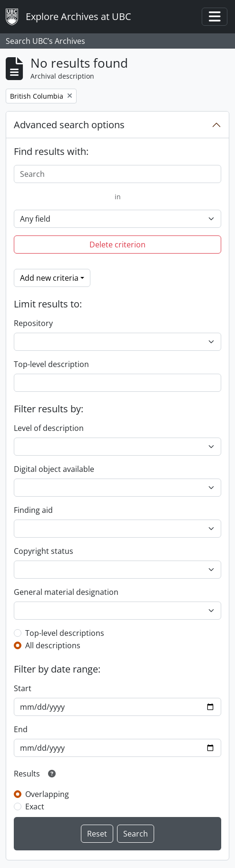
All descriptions (53, 645)
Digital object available (54, 469)
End (21, 729)
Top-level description (51, 364)
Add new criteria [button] (49, 278)
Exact (35, 807)
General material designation (66, 592)
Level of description (49, 428)
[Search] (117, 174)
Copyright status (44, 551)
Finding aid (33, 510)
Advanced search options (69, 125)
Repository (33, 323)
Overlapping (47, 794)
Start (23, 688)
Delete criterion (117, 245)
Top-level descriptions (65, 633)
